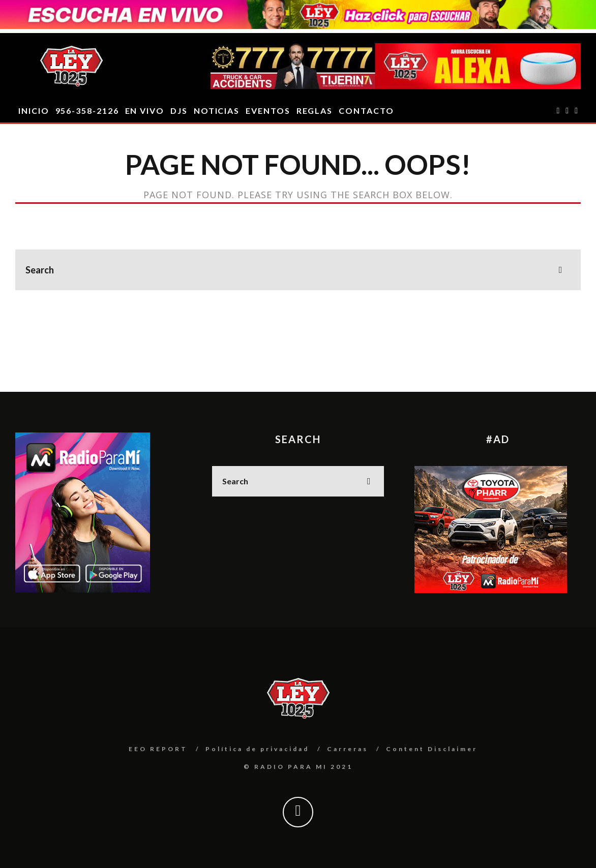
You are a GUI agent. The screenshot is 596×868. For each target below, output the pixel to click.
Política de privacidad (257, 749)
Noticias (217, 111)
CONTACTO (366, 111)
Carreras (348, 749)
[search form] (298, 270)
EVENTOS (268, 111)
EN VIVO (145, 111)
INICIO (34, 111)
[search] (560, 270)
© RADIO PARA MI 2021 (298, 767)
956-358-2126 (87, 111)
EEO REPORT (158, 749)
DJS (179, 111)
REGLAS (315, 111)
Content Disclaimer (432, 749)
